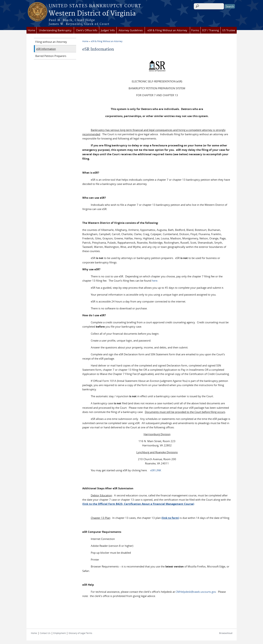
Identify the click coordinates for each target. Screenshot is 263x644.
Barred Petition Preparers (51, 56)
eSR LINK (155, 470)
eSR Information (46, 49)
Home (31, 30)
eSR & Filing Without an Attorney (167, 30)
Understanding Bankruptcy (55, 30)
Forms (195, 30)
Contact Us (45, 633)
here (155, 281)
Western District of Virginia (92, 14)
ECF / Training (211, 30)
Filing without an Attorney (51, 42)
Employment (60, 633)
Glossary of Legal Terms (80, 633)
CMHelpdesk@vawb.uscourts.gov (196, 592)
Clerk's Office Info (87, 30)
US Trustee (229, 30)
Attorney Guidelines (131, 30)
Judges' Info (108, 30)
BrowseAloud (226, 633)
